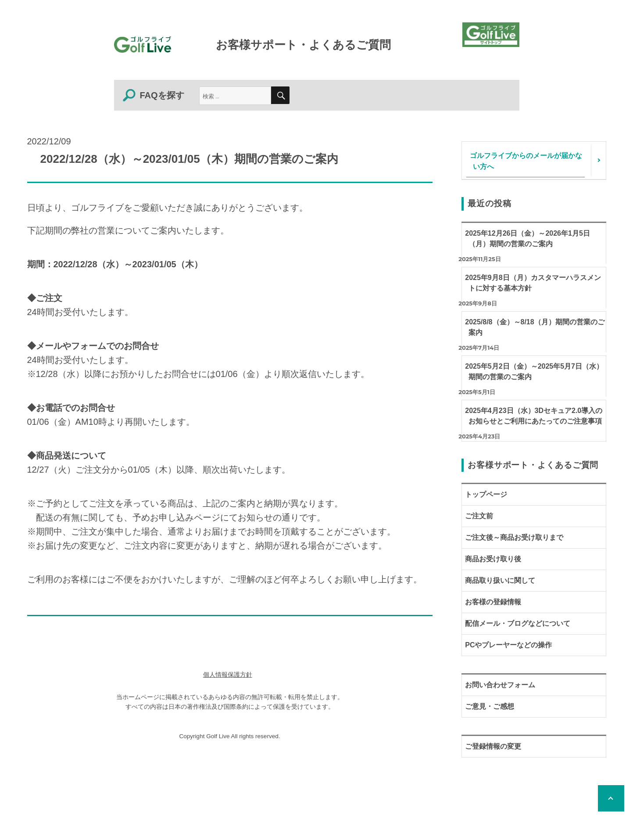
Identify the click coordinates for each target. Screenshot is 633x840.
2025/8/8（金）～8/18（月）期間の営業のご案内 (535, 327)
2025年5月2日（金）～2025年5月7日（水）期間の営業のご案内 (534, 372)
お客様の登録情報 (493, 602)
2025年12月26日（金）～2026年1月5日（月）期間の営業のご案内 (527, 239)
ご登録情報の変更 (493, 746)
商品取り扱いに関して (500, 580)
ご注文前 (479, 516)
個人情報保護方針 (228, 675)
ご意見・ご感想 (490, 706)
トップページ (486, 494)
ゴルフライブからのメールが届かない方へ (526, 161)
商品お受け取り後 (493, 559)
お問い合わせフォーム (500, 685)
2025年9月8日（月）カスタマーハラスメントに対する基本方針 (533, 283)
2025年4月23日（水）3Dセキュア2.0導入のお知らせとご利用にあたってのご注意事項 (534, 416)
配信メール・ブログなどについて (518, 623)
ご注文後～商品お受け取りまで (514, 537)
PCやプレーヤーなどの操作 (508, 645)
